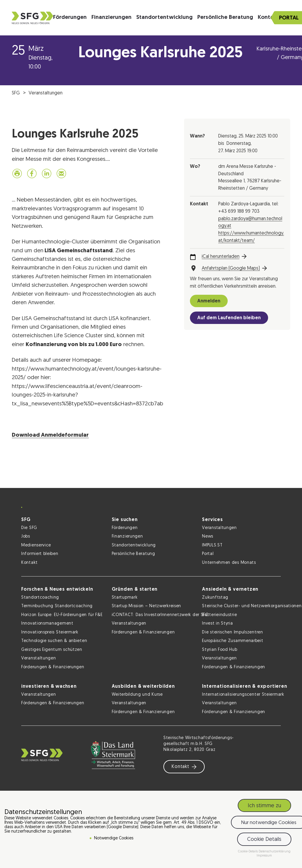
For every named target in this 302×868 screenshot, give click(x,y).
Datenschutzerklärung (275, 852)
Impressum (264, 856)
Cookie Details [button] (264, 840)
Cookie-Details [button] (248, 852)
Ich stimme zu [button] (264, 806)
